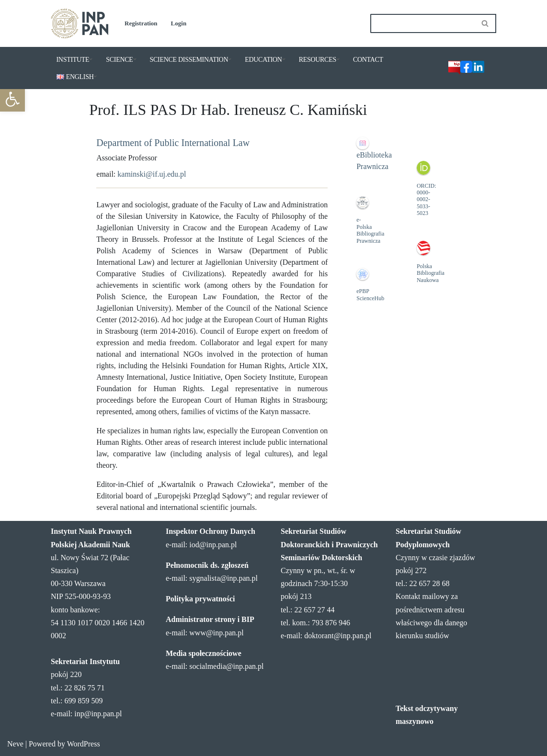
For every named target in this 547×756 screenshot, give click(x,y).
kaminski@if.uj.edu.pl (152, 174)
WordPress (84, 744)
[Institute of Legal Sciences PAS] (80, 23)
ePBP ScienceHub (370, 294)
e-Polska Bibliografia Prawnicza (370, 230)
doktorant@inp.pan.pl (338, 636)
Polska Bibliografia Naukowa (431, 273)
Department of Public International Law (173, 143)
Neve (15, 744)
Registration (141, 23)
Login (179, 23)
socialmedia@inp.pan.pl (226, 666)
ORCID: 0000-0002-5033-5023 (427, 200)
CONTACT (368, 60)
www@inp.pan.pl (216, 633)
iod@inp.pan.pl (213, 545)
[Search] (422, 23)
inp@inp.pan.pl (98, 714)
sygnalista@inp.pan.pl (223, 578)
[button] (91, 59)
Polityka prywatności (200, 599)
